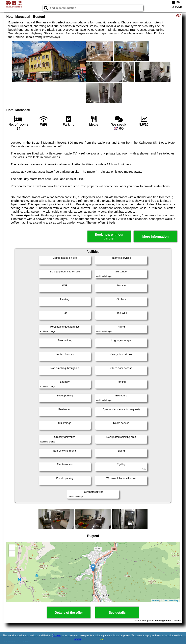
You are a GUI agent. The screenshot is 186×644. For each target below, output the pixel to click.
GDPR (77, 640)
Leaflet (155, 600)
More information (155, 237)
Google (57, 636)
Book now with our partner (109, 236)
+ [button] (12, 547)
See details (117, 613)
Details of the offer (69, 613)
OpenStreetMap (171, 600)
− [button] (12, 554)
